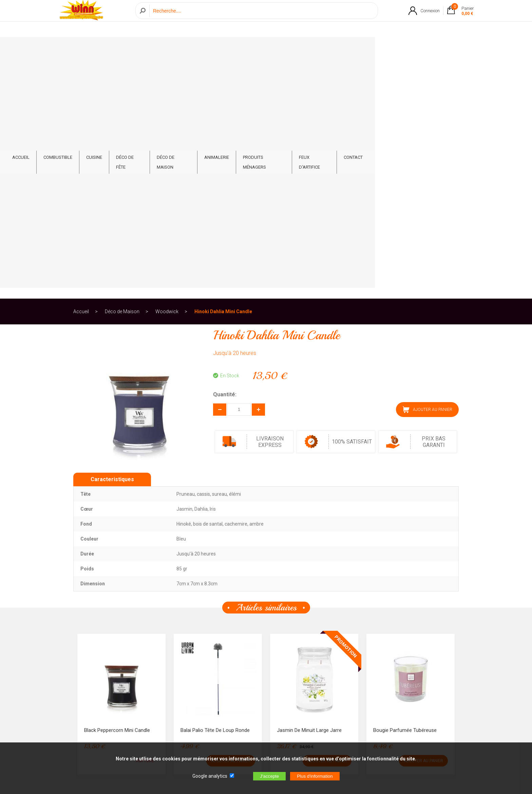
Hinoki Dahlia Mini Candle (223, 73)
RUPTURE (145, 522)
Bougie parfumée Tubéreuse (405, 491)
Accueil (81, 73)
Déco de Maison (251, 48)
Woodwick (167, 73)
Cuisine (169, 48)
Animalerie (295, 48)
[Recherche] (262, 18)
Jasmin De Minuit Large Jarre (309, 491)
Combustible (133, 48)
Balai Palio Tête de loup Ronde (215, 491)
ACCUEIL (96, 48)
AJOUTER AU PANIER (427, 171)
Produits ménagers (343, 48)
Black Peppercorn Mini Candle (117, 491)
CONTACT (435, 48)
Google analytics (210, 776)
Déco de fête (205, 48)
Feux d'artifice (396, 48)
